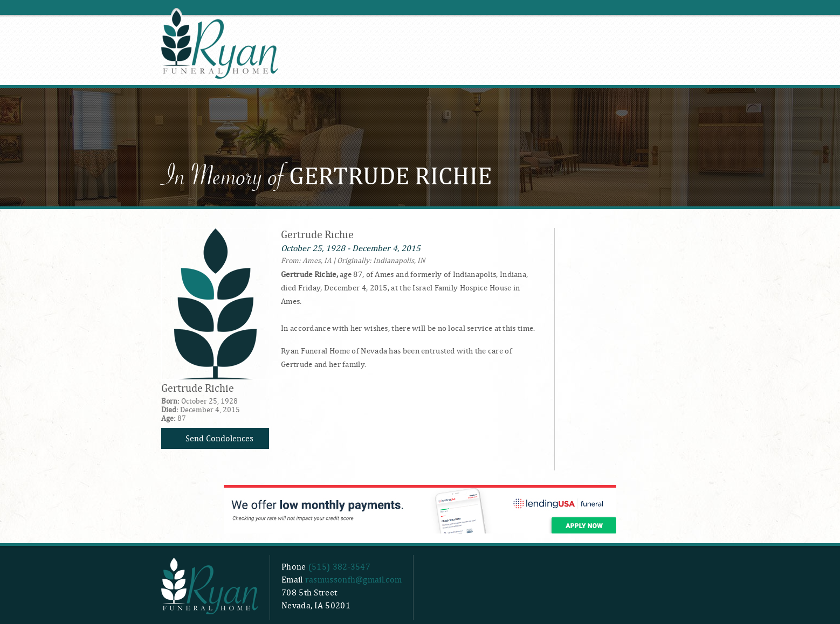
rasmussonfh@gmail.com (353, 580)
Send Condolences (219, 438)
